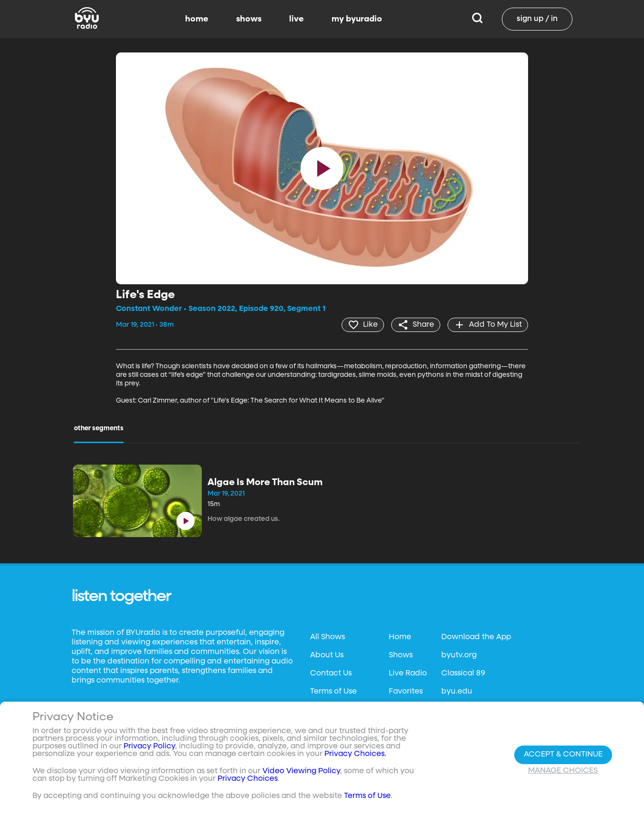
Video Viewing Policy (301, 771)
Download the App (476, 637)
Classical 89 (463, 674)
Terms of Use (333, 692)
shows (249, 19)
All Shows (327, 637)
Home (400, 637)
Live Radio (408, 674)
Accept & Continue (563, 755)
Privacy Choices (248, 779)
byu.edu (457, 692)
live (296, 19)
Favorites (406, 692)
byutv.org (459, 655)
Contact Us (331, 674)
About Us (327, 655)
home (197, 19)
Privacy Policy (149, 746)
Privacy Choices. (355, 754)
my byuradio (357, 19)
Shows (401, 655)
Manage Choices (563, 771)
